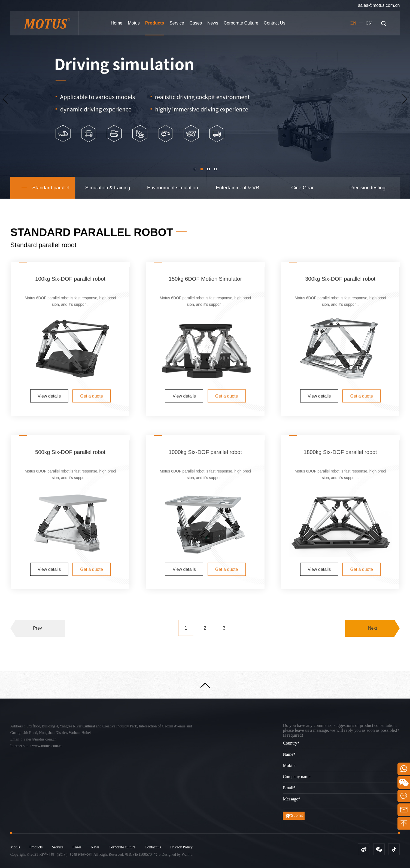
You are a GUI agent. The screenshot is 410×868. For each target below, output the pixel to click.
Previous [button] (5, 99)
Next (373, 641)
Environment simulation (173, 188)
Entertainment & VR (237, 188)
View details (49, 519)
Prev (37, 641)
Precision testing (368, 188)
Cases (196, 23)
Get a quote (92, 519)
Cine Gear (302, 188)
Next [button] (405, 99)
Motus (134, 23)
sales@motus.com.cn (379, 5)
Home (117, 23)
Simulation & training (108, 188)
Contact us (274, 23)
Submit (294, 816)
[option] (205, 99)
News (213, 23)
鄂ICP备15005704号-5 (143, 855)
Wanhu (187, 855)
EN (353, 23)
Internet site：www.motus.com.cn (37, 746)
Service (177, 23)
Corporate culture (241, 23)
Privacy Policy (181, 847)
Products (155, 23)
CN (369, 23)
